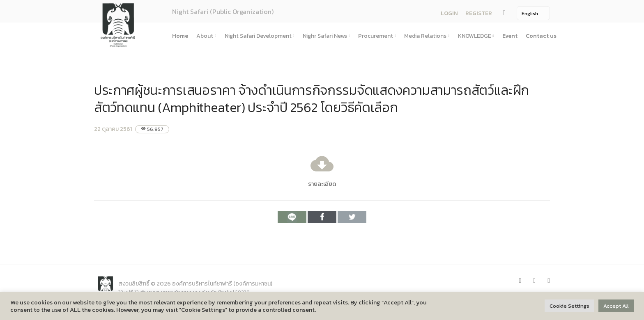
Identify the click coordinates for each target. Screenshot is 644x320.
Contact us (541, 36)
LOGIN (449, 13)
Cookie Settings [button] (569, 306)
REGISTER (479, 13)
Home (180, 36)
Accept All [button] (616, 306)
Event (510, 36)
